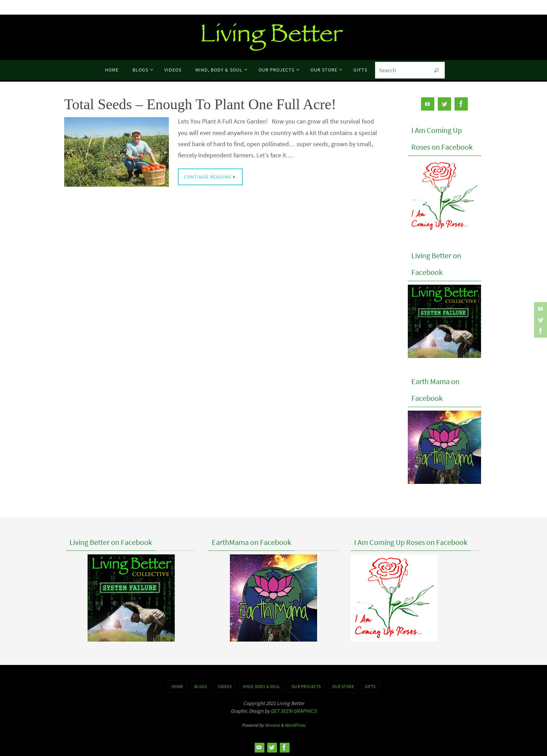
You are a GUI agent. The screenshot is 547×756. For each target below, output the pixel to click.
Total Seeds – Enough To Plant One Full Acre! (200, 104)
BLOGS (201, 686)
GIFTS (370, 686)
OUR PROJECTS (306, 686)
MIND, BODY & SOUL (262, 686)
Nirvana (272, 725)
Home (177, 686)
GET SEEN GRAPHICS (294, 711)
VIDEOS (225, 686)
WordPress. (295, 725)
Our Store (343, 686)
